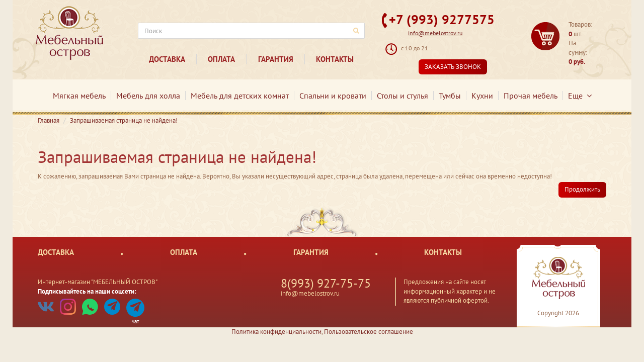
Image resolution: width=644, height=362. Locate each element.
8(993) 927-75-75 (326, 283)
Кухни (482, 96)
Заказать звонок (453, 67)
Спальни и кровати (333, 96)
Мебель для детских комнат (240, 96)
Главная (49, 120)
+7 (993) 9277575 (442, 19)
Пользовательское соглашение (369, 332)
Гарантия (276, 59)
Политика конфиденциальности (276, 332)
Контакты (335, 59)
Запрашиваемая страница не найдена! (124, 120)
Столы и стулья (403, 96)
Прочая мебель (531, 96)
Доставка (167, 59)
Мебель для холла (148, 96)
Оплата (221, 59)
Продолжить (582, 189)
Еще (580, 96)
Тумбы (450, 96)
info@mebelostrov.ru (435, 33)
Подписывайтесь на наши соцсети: (87, 291)
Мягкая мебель (79, 96)
